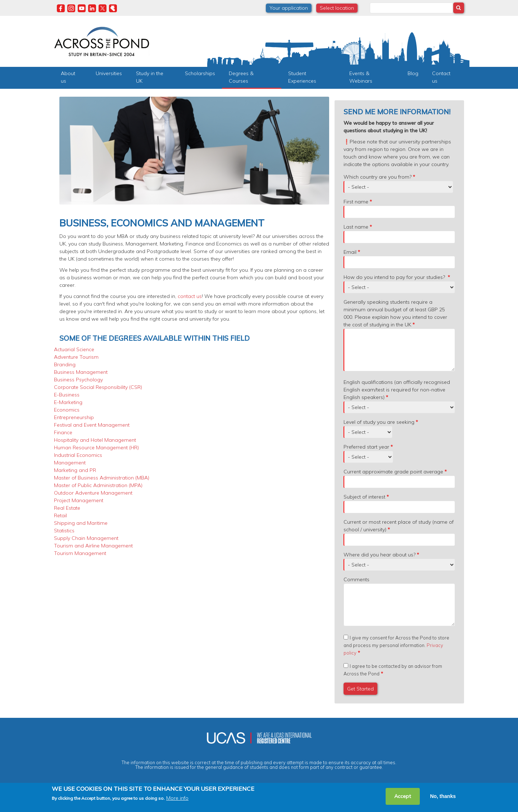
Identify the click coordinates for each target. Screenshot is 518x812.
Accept (403, 796)
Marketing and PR (75, 470)
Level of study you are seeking (379, 422)
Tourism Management (80, 553)
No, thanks (443, 796)
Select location (337, 8)
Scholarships (200, 73)
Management (70, 463)
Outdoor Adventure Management (93, 493)
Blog (413, 73)
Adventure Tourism (76, 357)
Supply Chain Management (86, 538)
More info (177, 798)
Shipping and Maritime (81, 523)
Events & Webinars (361, 77)
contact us (190, 296)
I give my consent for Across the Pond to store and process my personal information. (396, 645)
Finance (63, 432)
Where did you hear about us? (380, 555)
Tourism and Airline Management (93, 546)
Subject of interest (364, 497)
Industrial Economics (78, 455)
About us (68, 77)
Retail (60, 515)
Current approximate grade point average (393, 472)
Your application (289, 8)
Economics (67, 410)
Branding (65, 364)
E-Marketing (68, 402)
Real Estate (67, 508)
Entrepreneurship (74, 417)
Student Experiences (302, 77)
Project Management (79, 500)
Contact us (441, 77)
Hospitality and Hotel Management (95, 440)
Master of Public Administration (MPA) (98, 485)
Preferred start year (366, 447)
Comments (356, 579)
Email (350, 252)
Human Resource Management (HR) (96, 448)
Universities (109, 73)
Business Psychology (78, 380)
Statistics (64, 531)
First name (356, 202)
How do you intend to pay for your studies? (395, 277)
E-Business (67, 395)
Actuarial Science (74, 349)
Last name (356, 227)
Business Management (81, 372)
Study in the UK (150, 77)
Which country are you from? (378, 177)
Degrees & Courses (241, 77)
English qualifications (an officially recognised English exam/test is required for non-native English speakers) (397, 390)
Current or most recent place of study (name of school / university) (399, 526)
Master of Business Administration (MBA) (102, 478)
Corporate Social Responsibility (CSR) (98, 387)
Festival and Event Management (92, 425)
